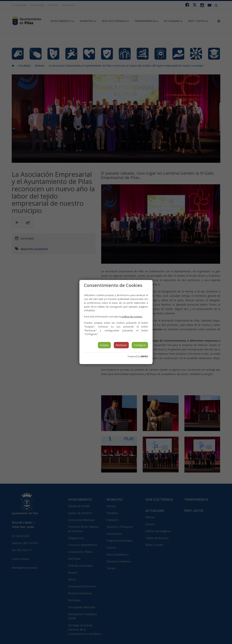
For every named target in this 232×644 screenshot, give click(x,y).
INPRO (144, 356)
